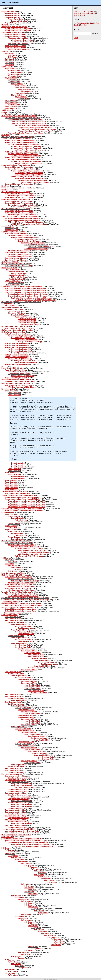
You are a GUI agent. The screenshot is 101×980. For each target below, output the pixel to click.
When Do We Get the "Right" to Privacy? (17, 592)
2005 (87, 13)
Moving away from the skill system (14, 27)
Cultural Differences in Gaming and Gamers (18, 607)
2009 (79, 15)
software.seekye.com (50, 979)
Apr (85, 23)
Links (76, 38)
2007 (95, 13)
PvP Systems (6, 848)
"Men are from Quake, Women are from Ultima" (19, 116)
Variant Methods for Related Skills (14, 492)
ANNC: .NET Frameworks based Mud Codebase (19, 216)
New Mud (5, 190)
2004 (83, 13)
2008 (76, 15)
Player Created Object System (13, 368)
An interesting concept (10, 602)
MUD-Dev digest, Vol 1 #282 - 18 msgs (16, 326)
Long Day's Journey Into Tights (13, 573)
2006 (91, 13)
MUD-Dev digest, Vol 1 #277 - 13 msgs (16, 192)
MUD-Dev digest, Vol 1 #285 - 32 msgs (16, 541)
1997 (79, 11)
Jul (94, 23)
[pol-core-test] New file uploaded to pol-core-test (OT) (22, 839)
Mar (81, 23)
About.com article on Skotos (12, 32)
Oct (78, 25)
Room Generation (8, 389)
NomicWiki (5, 135)
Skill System (6, 558)
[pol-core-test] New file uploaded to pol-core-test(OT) (28, 842)
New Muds (5, 186)
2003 (79, 13)
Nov (82, 25)
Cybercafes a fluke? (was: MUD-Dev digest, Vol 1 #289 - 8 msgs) (25, 598)
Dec (85, 25)
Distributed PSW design (10, 307)
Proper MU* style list (9, 12)
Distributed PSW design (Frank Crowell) (16, 380)
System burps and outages (12, 613)
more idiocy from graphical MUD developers (18, 137)
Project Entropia (8, 512)
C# (2, 366)
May (88, 23)
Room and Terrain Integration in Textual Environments (22, 509)
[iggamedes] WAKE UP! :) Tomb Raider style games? (21, 603)
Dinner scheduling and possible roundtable (18, 188)
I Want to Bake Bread (9, 268)
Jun (91, 23)
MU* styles (5, 25)
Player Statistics (11, 106)
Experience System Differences (13, 232)
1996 (76, 11)
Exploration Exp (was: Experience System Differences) (22, 287)
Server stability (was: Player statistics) (16, 165)
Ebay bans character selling (12, 774)
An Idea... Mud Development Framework (16, 139)
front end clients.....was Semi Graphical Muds (18, 829)
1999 (87, 11)
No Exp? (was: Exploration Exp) (13, 332)
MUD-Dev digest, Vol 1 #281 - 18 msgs (16, 264)
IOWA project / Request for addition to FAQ (17, 330)
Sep (75, 25)
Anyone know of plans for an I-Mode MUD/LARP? (20, 495)
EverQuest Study (8, 837)
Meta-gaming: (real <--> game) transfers (16, 835)
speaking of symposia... (10, 262)
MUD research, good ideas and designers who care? (21, 302)
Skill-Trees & (6, 51)
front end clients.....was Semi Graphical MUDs (22, 833)
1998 (83, 11)
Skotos (4, 112)
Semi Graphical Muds (9, 615)
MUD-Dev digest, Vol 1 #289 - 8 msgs (15, 575)
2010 (83, 15)
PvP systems (23, 861)
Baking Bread (7, 304)
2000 (91, 11)
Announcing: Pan (8, 226)
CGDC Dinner (7, 110)
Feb (78, 23)
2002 (76, 13)
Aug (97, 23)
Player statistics (7, 67)
